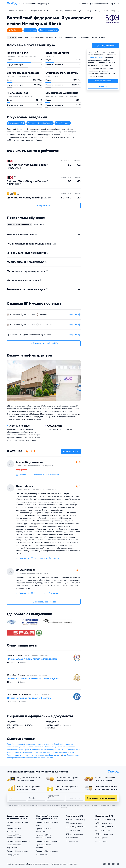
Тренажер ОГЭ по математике (44, 830)
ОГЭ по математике (104, 823)
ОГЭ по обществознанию (106, 827)
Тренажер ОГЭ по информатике (44, 846)
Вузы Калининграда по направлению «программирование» (44, 752)
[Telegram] (109, 864)
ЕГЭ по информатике (75, 834)
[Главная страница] (12, 4)
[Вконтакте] (104, 864)
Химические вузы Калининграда (43, 750)
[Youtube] (113, 864)
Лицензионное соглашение (38, 864)
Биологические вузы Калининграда (42, 747)
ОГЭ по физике (102, 838)
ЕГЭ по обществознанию (76, 827)
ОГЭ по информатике (104, 834)
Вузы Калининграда (15, 744)
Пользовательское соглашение (64, 864)
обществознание (46, 325)
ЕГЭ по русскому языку (76, 820)
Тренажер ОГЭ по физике (47, 851)
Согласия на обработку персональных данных (75, 805)
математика (15, 315)
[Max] (118, 864)
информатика (45, 315)
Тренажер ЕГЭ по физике (17, 851)
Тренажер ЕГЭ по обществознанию (14, 836)
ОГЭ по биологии (103, 830)
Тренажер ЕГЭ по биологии (18, 841)
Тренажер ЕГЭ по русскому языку (18, 824)
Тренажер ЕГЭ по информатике (14, 846)
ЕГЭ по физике (72, 838)
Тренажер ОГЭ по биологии (48, 841)
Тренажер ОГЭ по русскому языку (48, 824)
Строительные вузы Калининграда (38, 744)
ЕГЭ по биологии (73, 830)
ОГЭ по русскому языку (105, 820)
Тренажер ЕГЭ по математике (14, 830)
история (47, 335)
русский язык (29, 315)
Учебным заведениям (16, 864)
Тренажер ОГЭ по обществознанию (44, 836)
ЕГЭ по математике (74, 823)
